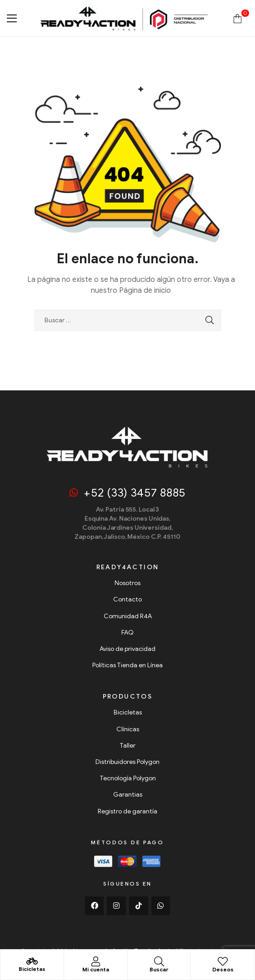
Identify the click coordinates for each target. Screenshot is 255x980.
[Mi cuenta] (95, 961)
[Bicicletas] (32, 961)
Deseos (223, 969)
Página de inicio (145, 291)
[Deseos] (223, 961)
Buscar (159, 969)
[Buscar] (159, 961)
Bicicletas (32, 969)
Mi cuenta (96, 969)
